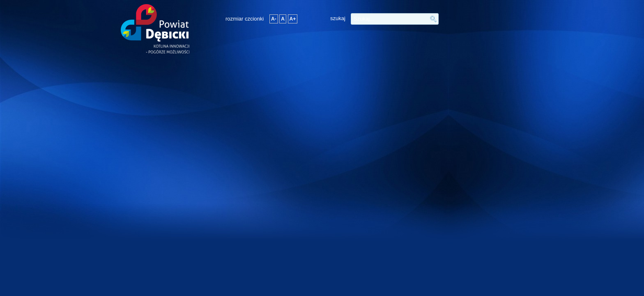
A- (274, 19)
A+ (293, 19)
